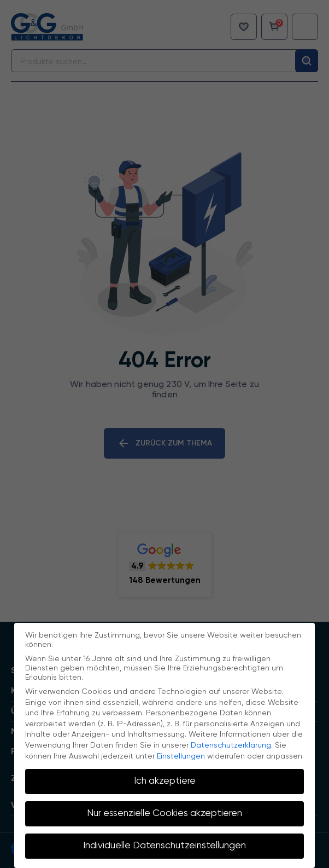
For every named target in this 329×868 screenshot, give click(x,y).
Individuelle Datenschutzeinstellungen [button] (164, 846)
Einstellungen (181, 756)
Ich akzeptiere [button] (165, 781)
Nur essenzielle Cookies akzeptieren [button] (164, 813)
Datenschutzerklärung (231, 745)
